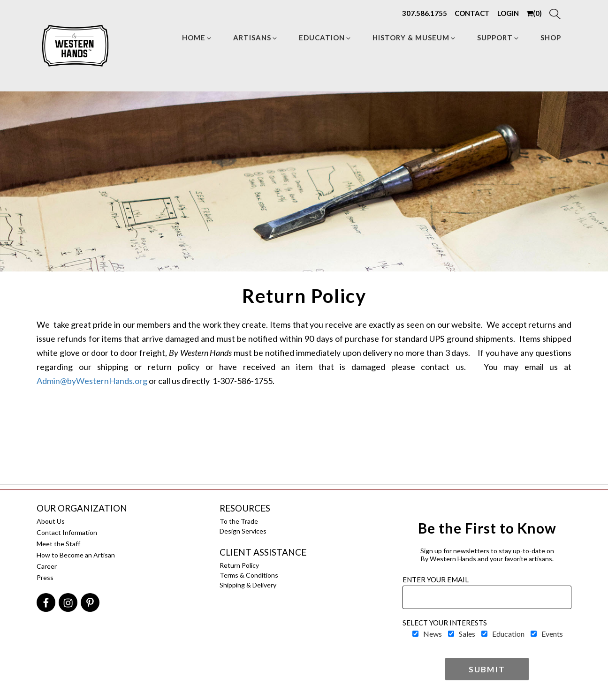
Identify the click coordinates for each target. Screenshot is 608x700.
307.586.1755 (425, 13)
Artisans (256, 38)
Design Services (243, 531)
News (433, 634)
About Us (51, 521)
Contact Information (67, 532)
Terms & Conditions (249, 575)
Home (197, 38)
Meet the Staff (58, 544)
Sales (467, 634)
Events (552, 634)
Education (325, 38)
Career (47, 566)
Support (498, 38)
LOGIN (508, 13)
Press (45, 577)
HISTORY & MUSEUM (414, 38)
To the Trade (239, 521)
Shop (551, 38)
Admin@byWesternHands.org (92, 381)
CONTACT (472, 13)
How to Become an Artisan (76, 555)
